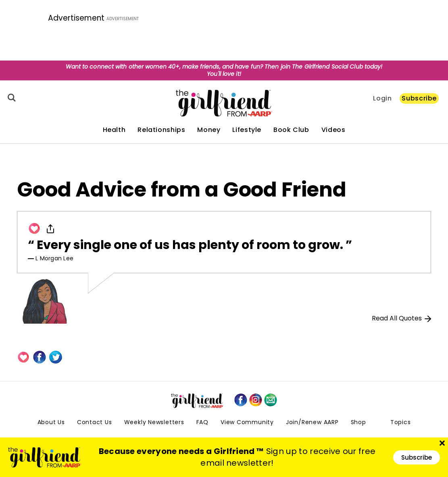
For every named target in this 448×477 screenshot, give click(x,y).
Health (114, 130)
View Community (247, 422)
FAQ (202, 422)
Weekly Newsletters (154, 422)
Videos (333, 130)
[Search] (10, 98)
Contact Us (95, 422)
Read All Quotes (401, 318)
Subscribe (419, 98)
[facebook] (241, 400)
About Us (51, 422)
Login (382, 98)
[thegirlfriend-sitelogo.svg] (224, 103)
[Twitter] (56, 357)
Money (209, 130)
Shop (358, 422)
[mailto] (271, 400)
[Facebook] (40, 357)
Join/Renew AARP (312, 422)
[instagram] (256, 400)
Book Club (291, 130)
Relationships (161, 130)
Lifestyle (247, 130)
